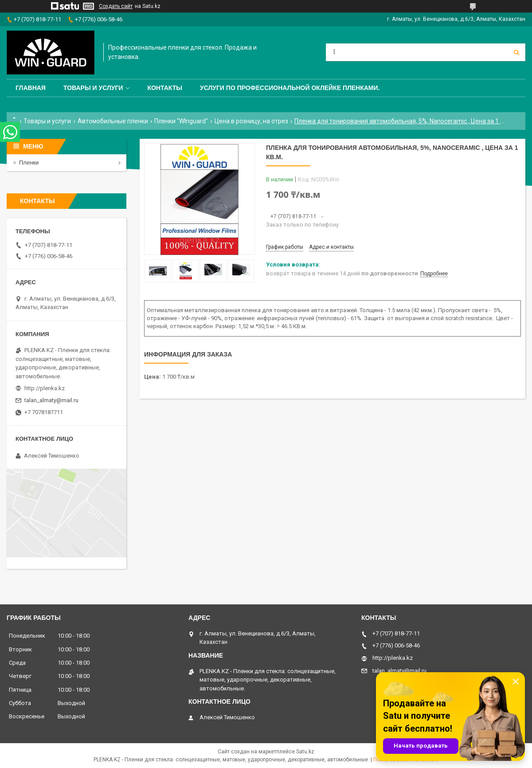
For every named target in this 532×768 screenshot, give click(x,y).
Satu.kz (305, 752)
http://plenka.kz (45, 388)
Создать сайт (116, 6)
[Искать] (516, 52)
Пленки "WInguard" (181, 121)
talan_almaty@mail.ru (51, 400)
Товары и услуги (93, 88)
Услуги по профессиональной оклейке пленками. (290, 88)
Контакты (164, 88)
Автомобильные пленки (113, 121)
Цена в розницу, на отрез (251, 121)
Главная (31, 88)
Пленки (29, 163)
